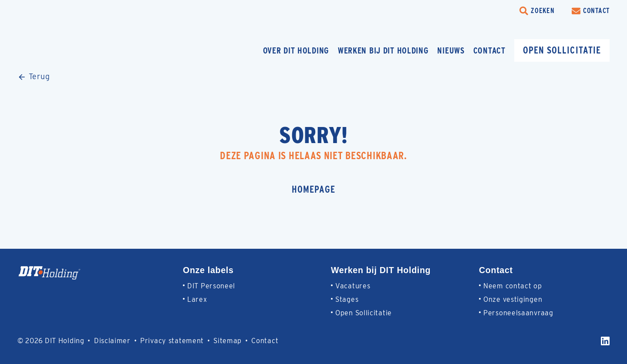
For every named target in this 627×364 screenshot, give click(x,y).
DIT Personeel (211, 286)
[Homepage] (81, 50)
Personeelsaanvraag (518, 313)
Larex (197, 299)
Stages (347, 299)
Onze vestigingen (513, 299)
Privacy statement (172, 341)
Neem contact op (513, 286)
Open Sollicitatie (364, 313)
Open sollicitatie (562, 50)
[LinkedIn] (605, 341)
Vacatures (353, 286)
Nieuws (451, 50)
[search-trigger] (537, 11)
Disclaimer (112, 341)
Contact (489, 50)
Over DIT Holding (296, 50)
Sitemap (228, 341)
